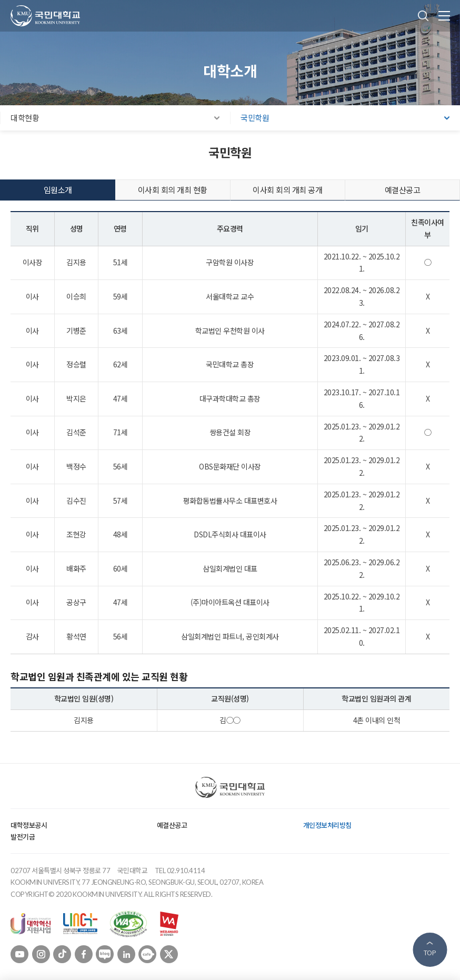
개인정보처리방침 (327, 825)
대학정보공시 (29, 825)
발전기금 (23, 837)
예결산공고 (172, 825)
